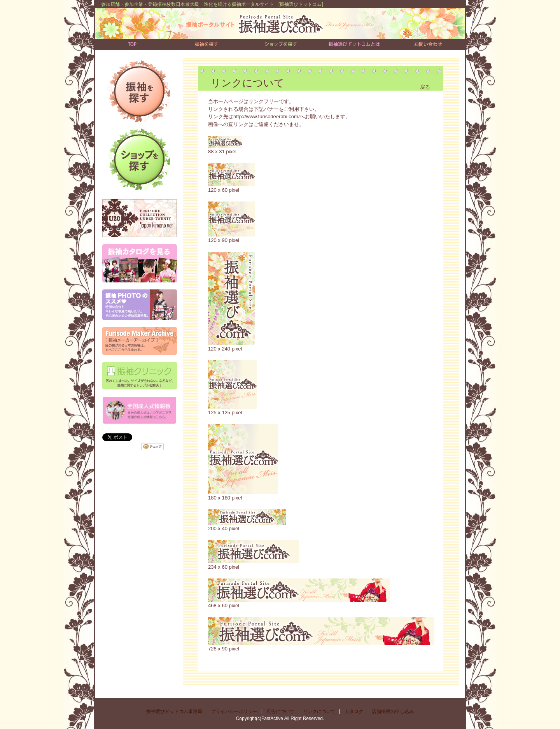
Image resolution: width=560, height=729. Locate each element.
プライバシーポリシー (234, 711)
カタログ (354, 711)
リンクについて (319, 711)
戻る (425, 87)
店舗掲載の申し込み (393, 711)
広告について (280, 711)
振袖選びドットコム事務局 (174, 711)
